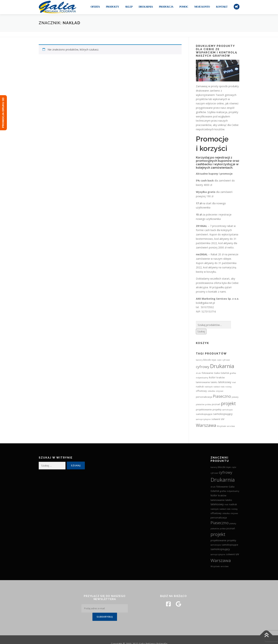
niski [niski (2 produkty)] (223, 387)
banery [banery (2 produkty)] (199, 360)
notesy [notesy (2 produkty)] (228, 387)
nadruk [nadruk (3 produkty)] (200, 387)
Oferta (95, 7)
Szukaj (201, 331)
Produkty (112, 7)
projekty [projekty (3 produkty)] (217, 409)
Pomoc (184, 7)
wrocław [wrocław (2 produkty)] (231, 426)
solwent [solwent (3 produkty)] (216, 419)
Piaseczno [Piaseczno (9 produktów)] (222, 396)
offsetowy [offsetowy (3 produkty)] (201, 391)
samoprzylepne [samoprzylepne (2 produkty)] (203, 419)
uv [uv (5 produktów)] (223, 419)
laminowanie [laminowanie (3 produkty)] (203, 382)
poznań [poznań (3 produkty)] (216, 404)
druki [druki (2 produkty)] (198, 373)
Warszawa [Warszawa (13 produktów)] (206, 425)
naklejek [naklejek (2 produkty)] (209, 387)
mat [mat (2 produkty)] (234, 382)
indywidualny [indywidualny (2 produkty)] (202, 378)
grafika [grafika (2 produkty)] (233, 373)
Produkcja (166, 7)
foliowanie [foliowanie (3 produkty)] (207, 373)
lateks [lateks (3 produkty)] (214, 382)
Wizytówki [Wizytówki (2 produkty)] (222, 426)
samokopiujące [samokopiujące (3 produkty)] (204, 414)
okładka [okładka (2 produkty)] (211, 391)
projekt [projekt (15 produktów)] (228, 403)
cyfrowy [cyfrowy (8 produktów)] (203, 367)
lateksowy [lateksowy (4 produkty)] (225, 382)
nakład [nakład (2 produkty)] (217, 387)
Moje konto (202, 7)
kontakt (213, 292)
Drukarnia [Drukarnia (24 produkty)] (222, 366)
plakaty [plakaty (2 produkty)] (235, 397)
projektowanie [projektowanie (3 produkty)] (204, 409)
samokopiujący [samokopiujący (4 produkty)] (223, 414)
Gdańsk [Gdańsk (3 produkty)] (225, 373)
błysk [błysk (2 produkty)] (214, 360)
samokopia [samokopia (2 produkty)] (227, 410)
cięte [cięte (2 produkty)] (219, 360)
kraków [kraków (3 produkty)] (221, 377)
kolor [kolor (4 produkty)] (212, 377)
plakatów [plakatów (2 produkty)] (200, 404)
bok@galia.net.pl (205, 303)
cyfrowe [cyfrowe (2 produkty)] (226, 360)
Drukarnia (146, 7)
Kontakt (222, 7)
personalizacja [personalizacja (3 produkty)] (204, 397)
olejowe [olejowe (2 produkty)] (220, 391)
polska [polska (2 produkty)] (208, 404)
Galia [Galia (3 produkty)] (217, 373)
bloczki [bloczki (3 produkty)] (207, 360)
